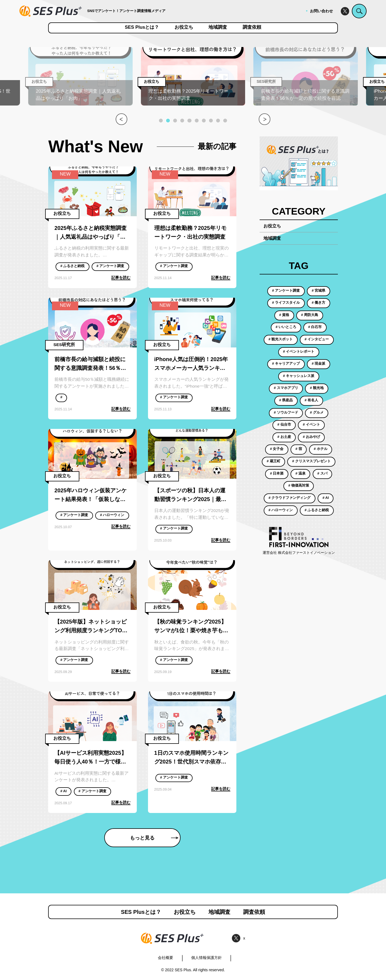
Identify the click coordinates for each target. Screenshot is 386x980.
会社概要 (166, 958)
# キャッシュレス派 (299, 376)
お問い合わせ (321, 11)
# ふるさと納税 (73, 266)
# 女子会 (277, 449)
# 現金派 (319, 364)
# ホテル (321, 449)
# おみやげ (311, 437)
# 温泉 (301, 473)
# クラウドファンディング (290, 498)
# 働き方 (319, 303)
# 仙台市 (284, 425)
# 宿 (299, 449)
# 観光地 (317, 388)
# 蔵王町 (274, 461)
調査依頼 (252, 27)
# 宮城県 (319, 291)
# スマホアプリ (286, 388)
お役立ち (184, 27)
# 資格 (284, 315)
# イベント (311, 425)
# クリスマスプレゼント (311, 461)
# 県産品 (286, 400)
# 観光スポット (281, 339)
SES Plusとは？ (142, 27)
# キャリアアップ (286, 364)
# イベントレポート (299, 352)
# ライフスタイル (286, 303)
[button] (161, 121)
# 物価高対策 (299, 485)
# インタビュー (317, 339)
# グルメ (317, 413)
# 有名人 (312, 400)
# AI (64, 791)
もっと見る (154, 838)
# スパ (322, 473)
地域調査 (218, 27)
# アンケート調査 (111, 266)
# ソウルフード (286, 413)
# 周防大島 (310, 315)
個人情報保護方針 (207, 958)
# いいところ (286, 327)
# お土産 (284, 437)
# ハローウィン (112, 515)
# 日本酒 (277, 473)
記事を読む (121, 277)
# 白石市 (315, 327)
